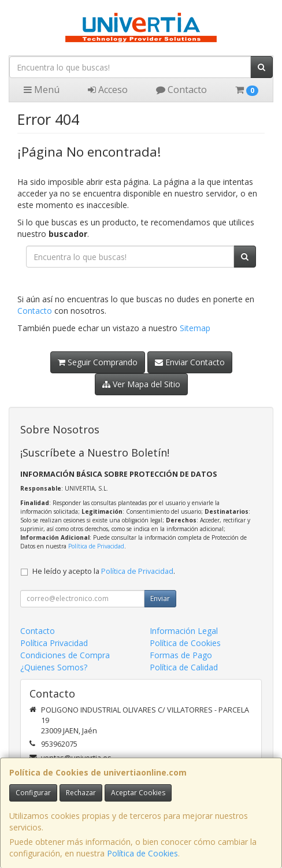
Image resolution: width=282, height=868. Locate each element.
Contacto (181, 90)
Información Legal (184, 631)
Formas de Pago (181, 655)
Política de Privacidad (96, 546)
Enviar (160, 598)
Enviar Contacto (190, 362)
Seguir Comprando (98, 362)
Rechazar (81, 793)
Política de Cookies (142, 853)
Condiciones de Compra (65, 655)
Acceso (108, 90)
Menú (42, 90)
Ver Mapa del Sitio (141, 384)
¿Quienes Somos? (54, 667)
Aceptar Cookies (138, 793)
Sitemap (195, 328)
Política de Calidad (184, 667)
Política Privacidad (54, 643)
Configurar (33, 793)
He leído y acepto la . (104, 571)
